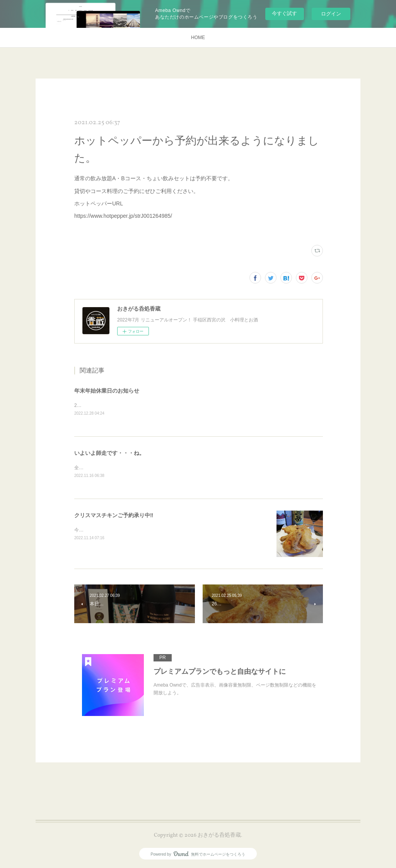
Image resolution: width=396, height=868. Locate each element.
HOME (198, 38)
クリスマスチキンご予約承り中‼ (114, 516)
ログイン (331, 14)
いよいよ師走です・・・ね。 (109, 453)
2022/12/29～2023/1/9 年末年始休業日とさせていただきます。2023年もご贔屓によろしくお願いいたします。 (190, 405)
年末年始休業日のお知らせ (107, 391)
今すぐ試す (284, 13)
